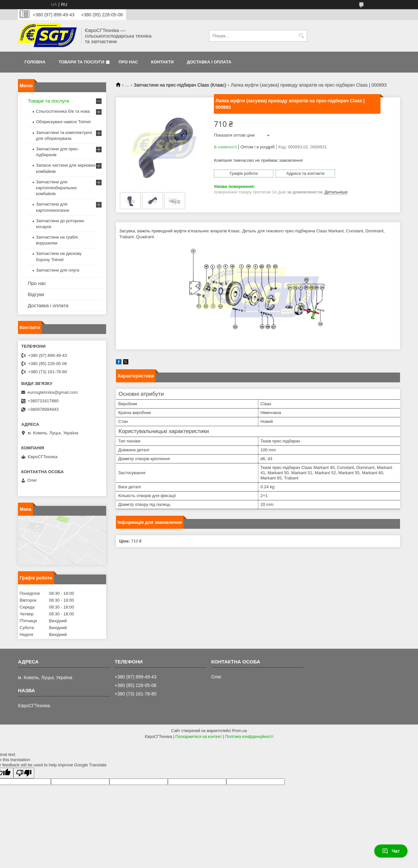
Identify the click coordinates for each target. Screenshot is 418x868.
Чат (391, 851)
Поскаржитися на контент (199, 737)
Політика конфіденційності (249, 737)
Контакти (163, 62)
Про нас (128, 62)
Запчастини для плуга (58, 270)
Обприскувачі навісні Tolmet (63, 122)
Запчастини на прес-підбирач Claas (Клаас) (180, 85)
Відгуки (36, 294)
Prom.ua (240, 731)
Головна (35, 62)
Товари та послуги (81, 62)
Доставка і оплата (209, 62)
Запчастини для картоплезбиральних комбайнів (56, 188)
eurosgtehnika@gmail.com (53, 392)
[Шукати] (301, 36)
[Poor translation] (24, 773)
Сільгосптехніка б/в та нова (63, 111)
